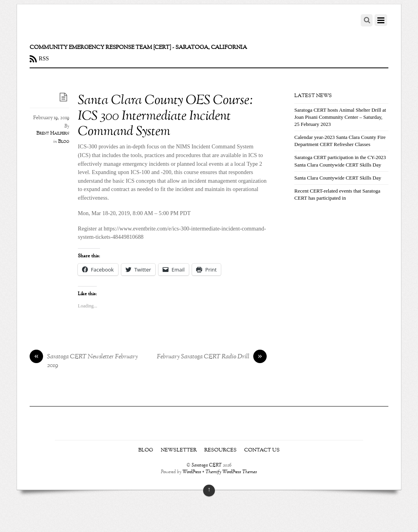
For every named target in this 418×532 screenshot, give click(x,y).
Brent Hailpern (53, 133)
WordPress (192, 472)
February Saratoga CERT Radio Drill (212, 357)
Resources (220, 450)
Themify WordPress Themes (231, 472)
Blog (64, 142)
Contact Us (262, 450)
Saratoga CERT (207, 466)
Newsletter (179, 450)
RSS (44, 58)
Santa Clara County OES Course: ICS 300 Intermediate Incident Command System (166, 116)
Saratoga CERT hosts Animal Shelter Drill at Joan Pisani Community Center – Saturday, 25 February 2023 (340, 117)
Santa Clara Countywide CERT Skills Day (338, 178)
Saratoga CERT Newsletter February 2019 (84, 362)
